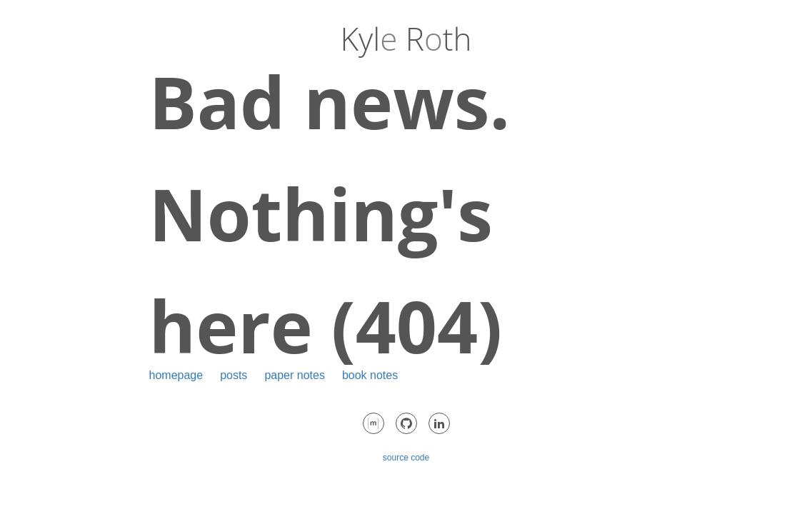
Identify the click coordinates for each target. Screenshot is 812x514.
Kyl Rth (406, 39)
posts (234, 375)
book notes (370, 375)
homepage (176, 375)
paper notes (295, 375)
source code (406, 458)
